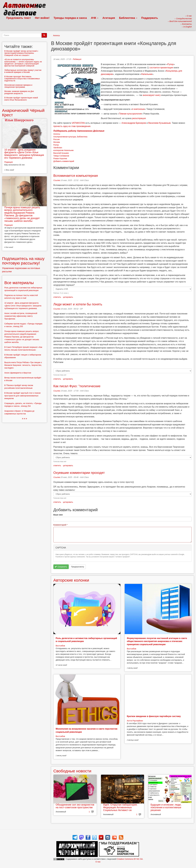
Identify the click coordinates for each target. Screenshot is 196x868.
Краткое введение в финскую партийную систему (154, 716)
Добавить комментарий (64, 161)
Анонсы (56, 35)
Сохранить (61, 567)
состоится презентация (161, 68)
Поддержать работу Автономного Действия (79, 131)
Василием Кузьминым (159, 123)
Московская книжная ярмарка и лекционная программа (18, 86)
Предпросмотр (78, 567)
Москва (57, 142)
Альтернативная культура (65, 137)
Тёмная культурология (130, 114)
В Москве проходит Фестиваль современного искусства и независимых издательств (22, 79)
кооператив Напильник (63, 150)
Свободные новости (72, 771)
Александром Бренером (133, 123)
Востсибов (60, 646)
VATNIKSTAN (78, 123)
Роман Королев (60, 158)
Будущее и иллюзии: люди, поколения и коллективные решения (166, 807)
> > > (25, 419)
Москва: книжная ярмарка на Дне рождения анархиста (19, 92)
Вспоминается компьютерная (76, 176)
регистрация (139, 118)
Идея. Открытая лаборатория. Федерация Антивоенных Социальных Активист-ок (120, 807)
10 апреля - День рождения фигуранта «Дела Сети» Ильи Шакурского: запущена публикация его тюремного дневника (24, 154)
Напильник (147, 74)
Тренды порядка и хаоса (70, 18)
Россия (56, 139)
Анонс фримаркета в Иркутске (18, 373)
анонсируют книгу (152, 95)
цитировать (68, 297)
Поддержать (150, 18)
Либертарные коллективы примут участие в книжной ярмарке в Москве (23, 71)
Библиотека (128, 18)
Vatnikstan (58, 148)
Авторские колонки (71, 580)
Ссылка (57, 180)
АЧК (95, 18)
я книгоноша (138, 109)
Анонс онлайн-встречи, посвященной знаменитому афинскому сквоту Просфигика (21, 316)
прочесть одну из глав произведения (72, 126)
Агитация (109, 18)
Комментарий (60, 525)
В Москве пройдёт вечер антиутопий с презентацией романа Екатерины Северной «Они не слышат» (21, 53)
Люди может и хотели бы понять (78, 304)
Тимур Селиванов (61, 156)
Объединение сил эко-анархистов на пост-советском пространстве (75, 806)
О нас (98, 862)
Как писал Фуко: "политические (77, 386)
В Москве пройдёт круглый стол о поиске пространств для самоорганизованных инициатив (22, 396)
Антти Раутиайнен (135, 721)
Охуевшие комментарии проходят (79, 473)
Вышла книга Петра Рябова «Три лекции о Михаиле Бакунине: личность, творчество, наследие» (23, 365)
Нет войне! (42, 18)
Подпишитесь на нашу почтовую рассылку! (23, 261)
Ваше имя (58, 515)
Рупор (170, 64)
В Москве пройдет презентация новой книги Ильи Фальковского (21, 99)
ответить (57, 297)
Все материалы (19, 283)
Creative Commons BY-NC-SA (130, 859)
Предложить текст (19, 18)
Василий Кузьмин (61, 153)
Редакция (77, 59)
